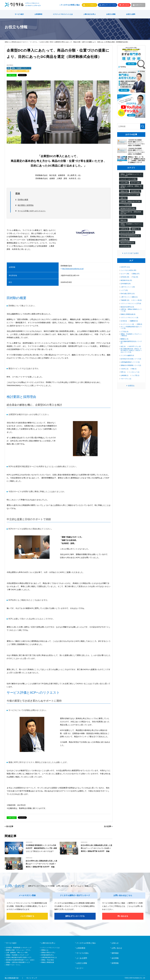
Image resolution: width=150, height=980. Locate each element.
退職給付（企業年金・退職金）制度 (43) (131, 187)
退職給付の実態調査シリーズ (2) (131, 365)
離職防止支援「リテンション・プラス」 (19, 950)
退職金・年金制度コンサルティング (21, 68)
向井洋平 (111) (125, 267)
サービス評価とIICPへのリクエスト (32, 211)
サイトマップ (32, 977)
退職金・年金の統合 (48, 959)
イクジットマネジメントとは (63, 14)
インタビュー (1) (134, 372)
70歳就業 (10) (125, 300)
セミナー (80, 968)
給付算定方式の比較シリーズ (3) (131, 359)
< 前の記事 (9, 826)
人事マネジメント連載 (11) (129, 297)
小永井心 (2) (124, 369)
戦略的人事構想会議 (48, 962)
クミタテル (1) (125, 246)
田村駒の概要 (23, 200)
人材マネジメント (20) (128, 217)
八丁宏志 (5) (124, 332)
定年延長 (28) (125, 277)
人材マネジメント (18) (128, 287)
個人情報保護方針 (12, 977)
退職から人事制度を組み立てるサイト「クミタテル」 (22, 42)
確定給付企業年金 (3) (127, 243)
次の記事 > (108, 826)
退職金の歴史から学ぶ (48, 952)
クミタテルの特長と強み (69, 5)
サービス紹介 (19, 14)
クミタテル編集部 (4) (127, 355)
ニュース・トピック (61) (128, 179)
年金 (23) (135, 277)
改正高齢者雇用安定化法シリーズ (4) (131, 342)
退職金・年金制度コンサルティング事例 (18, 71)
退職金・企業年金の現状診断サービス (18, 962)
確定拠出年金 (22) (126, 280)
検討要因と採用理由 (26, 205)
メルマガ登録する (91, 5)
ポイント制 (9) (137, 300)
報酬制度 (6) (134, 321)
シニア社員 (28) (125, 205)
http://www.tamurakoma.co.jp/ (73, 268)
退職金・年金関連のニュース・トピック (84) (131, 175)
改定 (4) (123, 346)
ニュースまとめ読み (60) (128, 270)
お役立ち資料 (131, 14)
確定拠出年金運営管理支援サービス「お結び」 (21, 959)
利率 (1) (123, 372)
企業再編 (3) (124, 239)
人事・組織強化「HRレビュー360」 (17, 952)
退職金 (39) (124, 191)
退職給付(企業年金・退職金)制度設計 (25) (131, 213)
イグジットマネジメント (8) (129, 318)
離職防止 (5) (136, 229)
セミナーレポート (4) (127, 232)
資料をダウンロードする (109, 5)
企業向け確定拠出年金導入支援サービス (19, 957)
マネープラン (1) (126, 379)
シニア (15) (124, 290)
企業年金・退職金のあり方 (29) (130, 202)
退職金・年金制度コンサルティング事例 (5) (131, 335)
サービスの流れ (83, 953)
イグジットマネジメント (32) (130, 195)
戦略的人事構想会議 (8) (128, 314)
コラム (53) (124, 183)
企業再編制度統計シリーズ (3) (130, 362)
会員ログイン (139, 5)
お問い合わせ (125, 5)
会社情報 (115, 958)
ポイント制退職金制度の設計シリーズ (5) (131, 327)
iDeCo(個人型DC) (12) (128, 294)
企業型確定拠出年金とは (49, 957)
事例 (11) (123, 220)
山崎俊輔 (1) (124, 375)
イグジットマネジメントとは (50, 947)
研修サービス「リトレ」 (14, 964)
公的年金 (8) (124, 229)
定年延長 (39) (135, 191)
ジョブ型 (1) (135, 375)
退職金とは (45, 950)
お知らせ (115, 943)
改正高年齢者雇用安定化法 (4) (130, 236)
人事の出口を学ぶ (90, 14)
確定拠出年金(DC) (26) (128, 208)
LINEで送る (12, 75)
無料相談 (115, 953)
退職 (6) (140, 324)
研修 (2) (134, 369)
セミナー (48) (125, 274)
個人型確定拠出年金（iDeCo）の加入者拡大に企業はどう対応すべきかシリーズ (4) (131, 350)
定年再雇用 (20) (126, 284)
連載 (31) (123, 198)
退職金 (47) (136, 274)
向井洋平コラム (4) (135, 346)
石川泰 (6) (124, 321)
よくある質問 (82, 958)
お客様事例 (38, 14)
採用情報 (115, 963)
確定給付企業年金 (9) (127, 307)
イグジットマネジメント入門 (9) (131, 304)
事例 (51, 42)
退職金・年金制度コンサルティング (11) (131, 225)
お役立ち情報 (111, 14)
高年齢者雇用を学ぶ (48, 955)
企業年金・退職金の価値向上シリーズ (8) (131, 310)
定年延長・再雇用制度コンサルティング (19, 947)
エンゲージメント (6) (127, 324)
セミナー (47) (135, 183)
